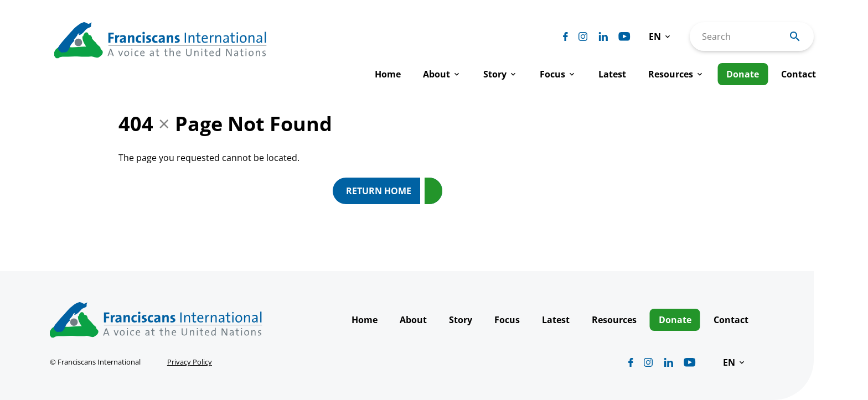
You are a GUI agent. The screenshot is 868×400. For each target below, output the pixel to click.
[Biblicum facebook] (565, 37)
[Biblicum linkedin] (603, 37)
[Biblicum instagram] (583, 37)
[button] (660, 37)
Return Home (379, 191)
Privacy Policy (190, 362)
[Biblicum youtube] (624, 37)
